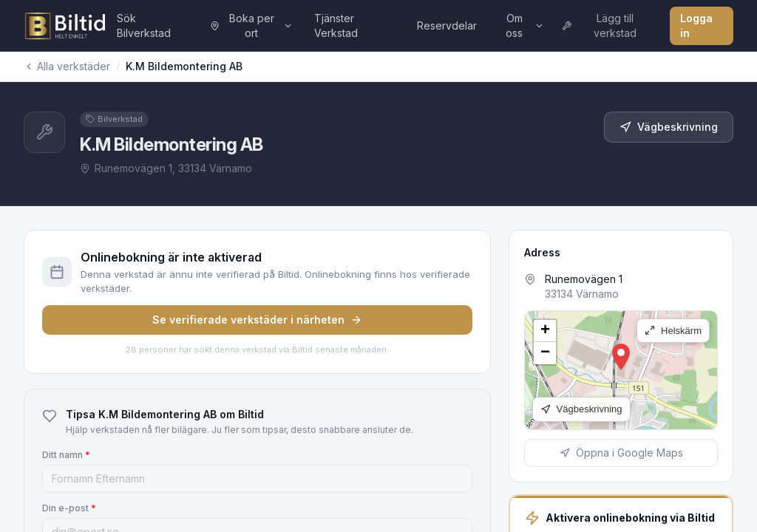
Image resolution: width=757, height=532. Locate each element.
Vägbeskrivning (669, 127)
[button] (621, 357)
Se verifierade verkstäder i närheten (257, 320)
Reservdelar (447, 25)
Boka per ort (251, 25)
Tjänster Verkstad (336, 25)
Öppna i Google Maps (621, 453)
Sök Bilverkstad (144, 25)
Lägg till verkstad (600, 25)
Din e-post (69, 508)
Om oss (525, 25)
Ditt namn (66, 455)
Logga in (696, 25)
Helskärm (673, 331)
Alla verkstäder (67, 66)
